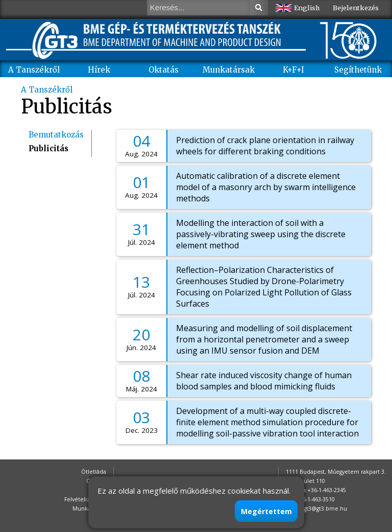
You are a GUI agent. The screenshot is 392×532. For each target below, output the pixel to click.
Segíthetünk (358, 70)
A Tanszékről (34, 70)
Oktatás (164, 70)
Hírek (99, 70)
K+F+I (293, 70)
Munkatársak (229, 70)
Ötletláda (94, 472)
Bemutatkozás (56, 135)
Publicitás (48, 148)
